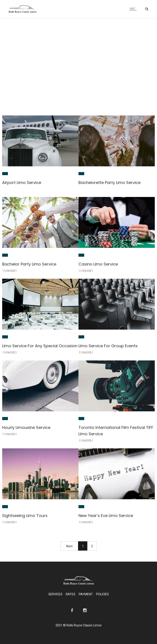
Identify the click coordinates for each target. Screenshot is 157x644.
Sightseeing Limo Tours (25, 515)
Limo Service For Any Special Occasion (40, 346)
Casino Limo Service (98, 264)
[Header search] (147, 9)
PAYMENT (86, 594)
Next (69, 546)
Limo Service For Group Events (108, 346)
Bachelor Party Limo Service (29, 264)
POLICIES (102, 594)
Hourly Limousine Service (26, 427)
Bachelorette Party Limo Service (110, 183)
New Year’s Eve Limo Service (106, 515)
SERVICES (55, 594)
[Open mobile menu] (134, 9)
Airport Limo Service (22, 183)
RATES (71, 594)
